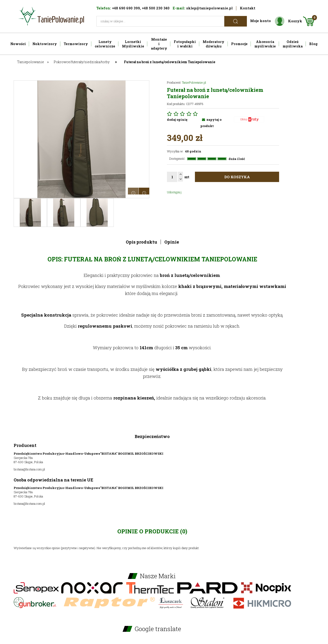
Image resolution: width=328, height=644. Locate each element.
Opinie (172, 242)
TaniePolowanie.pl (194, 82)
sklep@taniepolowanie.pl (209, 8)
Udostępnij (174, 192)
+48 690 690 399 (126, 8)
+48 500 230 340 (156, 8)
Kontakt (248, 8)
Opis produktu (141, 242)
